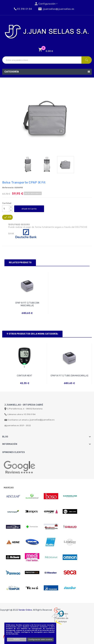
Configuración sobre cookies (40, 639)
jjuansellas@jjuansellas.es (42, 420)
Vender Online (25, 610)
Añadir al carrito (29, 209)
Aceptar (17, 639)
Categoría (12, 72)
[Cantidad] (6, 209)
